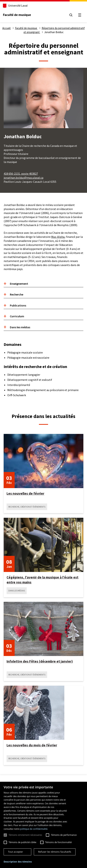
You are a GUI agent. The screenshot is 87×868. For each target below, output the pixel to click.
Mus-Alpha (58, 237)
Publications (18, 305)
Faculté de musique (17, 15)
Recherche (17, 294)
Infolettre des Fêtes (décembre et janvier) (40, 661)
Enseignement (19, 284)
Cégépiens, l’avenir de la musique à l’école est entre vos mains (42, 580)
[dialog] (43, 825)
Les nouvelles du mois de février (32, 745)
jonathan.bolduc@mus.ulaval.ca (23, 178)
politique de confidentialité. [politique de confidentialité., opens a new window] (34, 829)
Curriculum (17, 316)
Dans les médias (20, 327)
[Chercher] (71, 15)
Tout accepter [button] (16, 852)
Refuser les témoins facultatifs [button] (55, 852)
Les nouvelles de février (25, 493)
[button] (18, 862)
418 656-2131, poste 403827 (21, 174)
